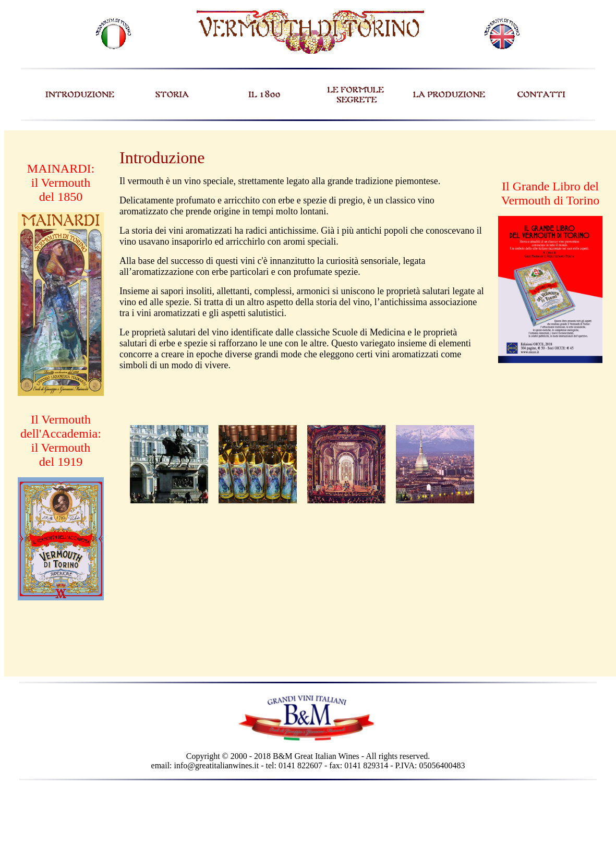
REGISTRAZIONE (567, 125)
